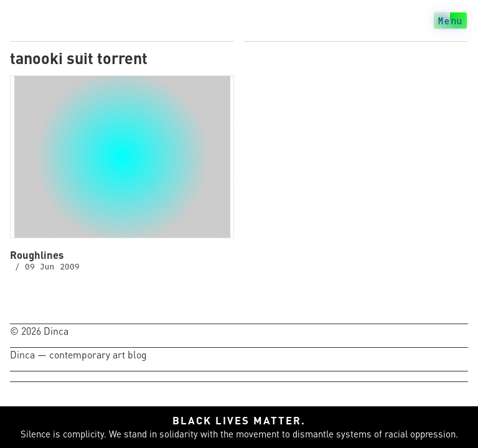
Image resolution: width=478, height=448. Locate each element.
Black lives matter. (239, 420)
